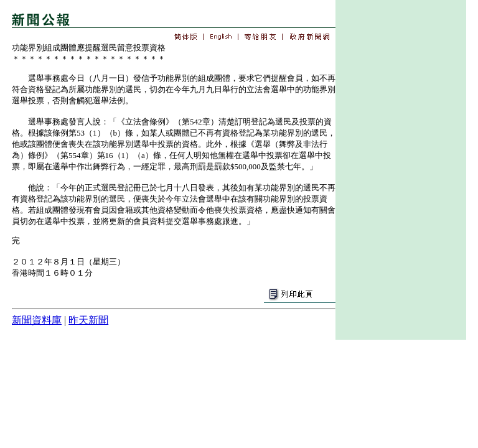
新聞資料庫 (37, 320)
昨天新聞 (88, 320)
